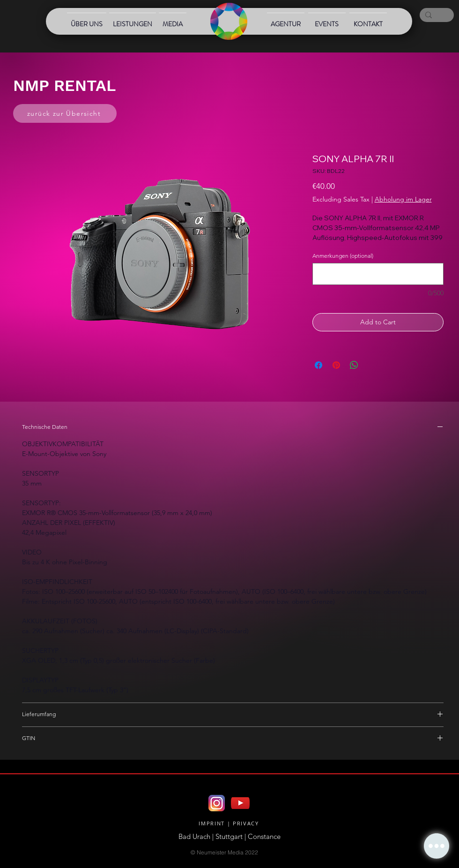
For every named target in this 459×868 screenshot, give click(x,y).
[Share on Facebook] (318, 365)
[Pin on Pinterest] (336, 365)
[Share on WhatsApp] (354, 365)
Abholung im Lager (403, 199)
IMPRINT (212, 823)
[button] (437, 846)
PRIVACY (246, 823)
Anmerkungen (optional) (343, 256)
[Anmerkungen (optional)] (378, 274)
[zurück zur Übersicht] (65, 113)
